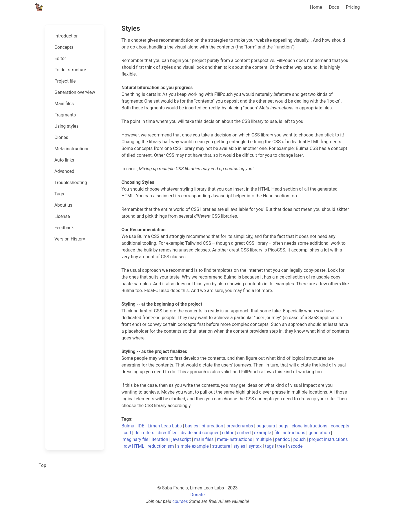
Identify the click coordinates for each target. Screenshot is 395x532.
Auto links (64, 160)
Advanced (64, 171)
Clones (61, 137)
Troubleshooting (71, 183)
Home (316, 7)
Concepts (64, 47)
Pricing (353, 7)
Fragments (65, 115)
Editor (60, 59)
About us (63, 205)
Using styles (66, 126)
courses (180, 501)
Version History (70, 239)
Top (42, 465)
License (62, 216)
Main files (64, 104)
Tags (59, 194)
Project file (65, 81)
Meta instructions (72, 149)
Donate (198, 495)
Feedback (64, 228)
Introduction (66, 36)
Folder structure (70, 70)
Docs (334, 7)
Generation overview (75, 92)
